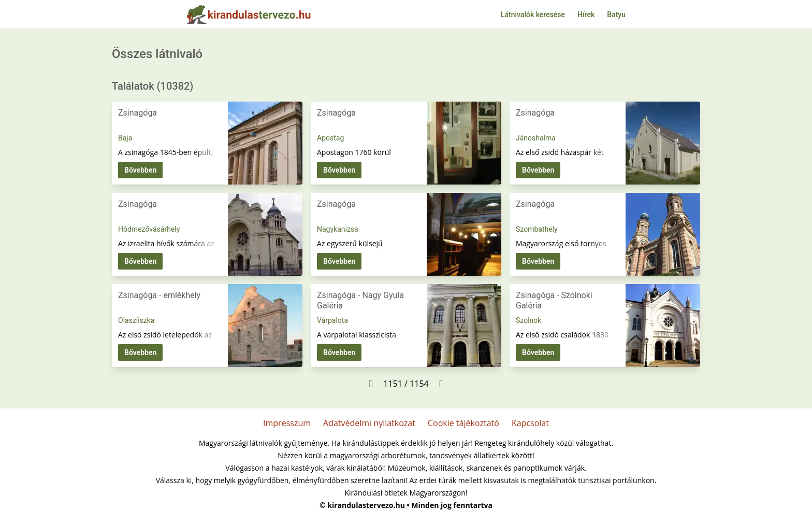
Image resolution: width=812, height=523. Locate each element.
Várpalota (332, 320)
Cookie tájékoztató (463, 423)
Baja (125, 138)
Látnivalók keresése (533, 15)
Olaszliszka (136, 320)
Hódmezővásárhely (149, 229)
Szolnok (528, 320)
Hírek (586, 15)
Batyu (616, 15)
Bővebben (140, 170)
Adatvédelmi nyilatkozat (369, 423)
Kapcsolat (530, 423)
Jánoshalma (536, 138)
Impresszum (287, 423)
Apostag (330, 138)
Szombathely (537, 229)
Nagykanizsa (338, 229)
